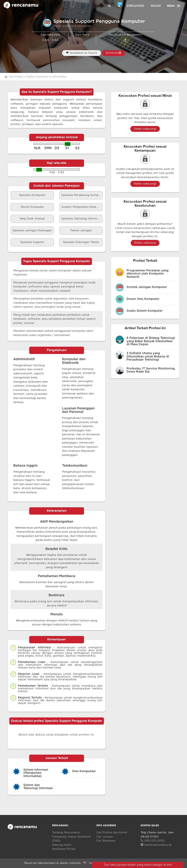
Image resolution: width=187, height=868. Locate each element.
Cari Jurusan (105, 837)
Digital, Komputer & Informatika (46, 77)
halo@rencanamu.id (156, 845)
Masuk (156, 6)
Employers (136, 6)
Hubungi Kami (62, 845)
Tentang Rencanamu (66, 833)
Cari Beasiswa (106, 841)
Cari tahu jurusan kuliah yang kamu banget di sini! (138, 865)
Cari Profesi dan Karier (112, 833)
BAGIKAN (113, 53)
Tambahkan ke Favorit (82, 53)
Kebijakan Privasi (64, 849)
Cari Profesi (16, 77)
